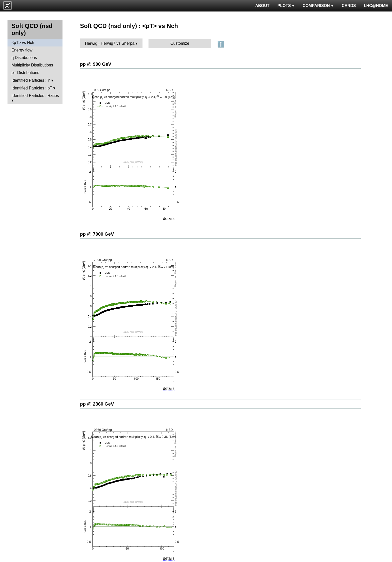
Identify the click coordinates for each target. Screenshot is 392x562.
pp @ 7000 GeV (97, 234)
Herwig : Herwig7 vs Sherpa (110, 43)
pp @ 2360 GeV (97, 404)
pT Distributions (25, 73)
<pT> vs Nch (23, 43)
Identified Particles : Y (31, 80)
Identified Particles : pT (32, 88)
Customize (180, 43)
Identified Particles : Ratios (35, 96)
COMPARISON (318, 6)
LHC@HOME (376, 6)
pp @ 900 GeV (96, 64)
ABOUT (262, 6)
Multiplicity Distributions (32, 65)
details (169, 219)
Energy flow (22, 50)
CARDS (349, 6)
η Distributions (24, 58)
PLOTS (286, 6)
